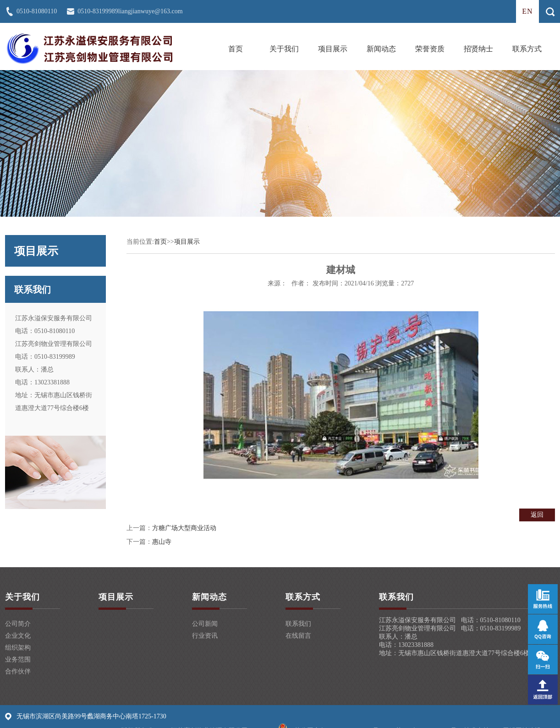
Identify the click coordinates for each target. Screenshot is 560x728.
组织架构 (18, 648)
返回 (537, 515)
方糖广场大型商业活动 (184, 528)
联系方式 (527, 49)
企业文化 (18, 636)
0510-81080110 (37, 11)
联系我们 (298, 624)
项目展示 (333, 49)
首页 (236, 49)
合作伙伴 (18, 671)
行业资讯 (205, 636)
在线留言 (298, 636)
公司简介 (18, 624)
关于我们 (284, 49)
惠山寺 (162, 542)
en (527, 11)
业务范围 (18, 660)
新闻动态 (381, 49)
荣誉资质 (430, 49)
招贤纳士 (478, 49)
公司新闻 (205, 624)
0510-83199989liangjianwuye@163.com (130, 11)
